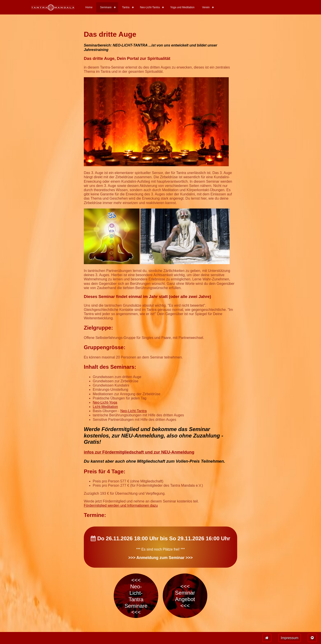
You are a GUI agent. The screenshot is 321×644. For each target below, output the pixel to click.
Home (89, 7)
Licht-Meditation (105, 407)
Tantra (126, 7)
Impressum (289, 638)
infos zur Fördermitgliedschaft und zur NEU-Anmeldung (139, 452)
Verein (206, 7)
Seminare (106, 7)
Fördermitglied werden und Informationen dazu (121, 505)
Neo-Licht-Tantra (150, 7)
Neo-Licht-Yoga (105, 402)
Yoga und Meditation (182, 7)
